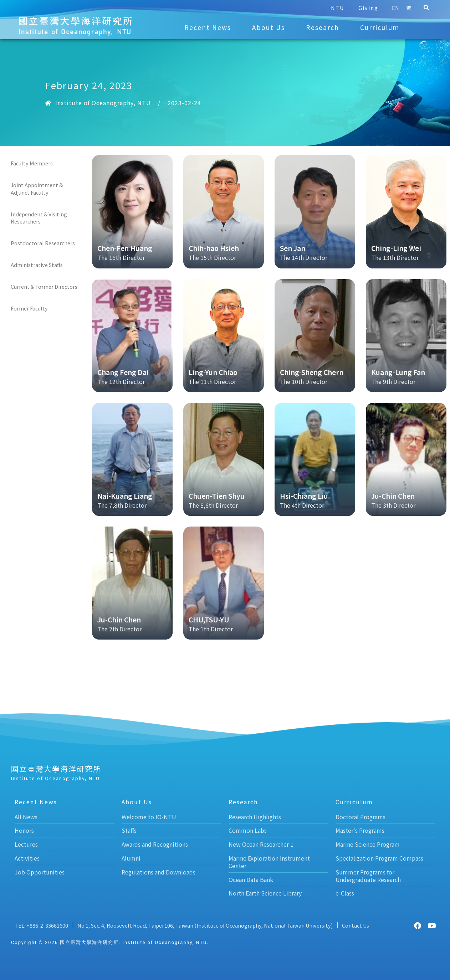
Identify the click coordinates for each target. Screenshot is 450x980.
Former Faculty (29, 308)
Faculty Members (32, 163)
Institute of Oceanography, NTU (103, 103)
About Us (269, 27)
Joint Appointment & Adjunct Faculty (37, 188)
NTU (332, 8)
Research (323, 27)
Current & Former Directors (44, 286)
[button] (421, 8)
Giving (363, 8)
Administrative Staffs (37, 265)
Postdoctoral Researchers (43, 243)
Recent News (208, 27)
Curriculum (380, 27)
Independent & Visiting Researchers (39, 218)
